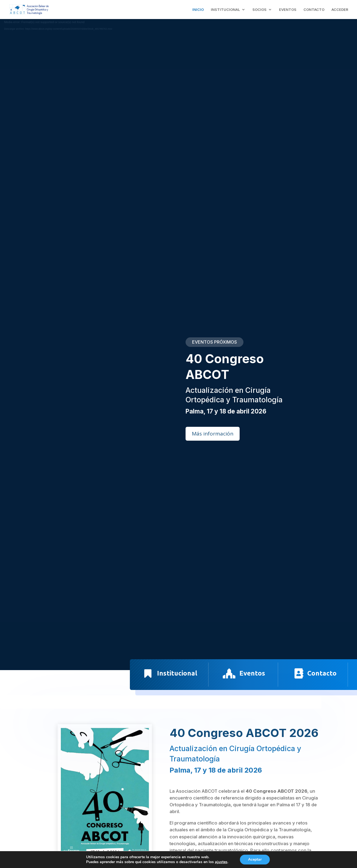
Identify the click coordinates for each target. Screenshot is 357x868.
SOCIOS (259, 10)
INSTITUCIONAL (225, 10)
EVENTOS (288, 10)
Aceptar (255, 859)
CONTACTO (314, 10)
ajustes (221, 862)
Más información (213, 434)
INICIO (198, 10)
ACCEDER (340, 10)
